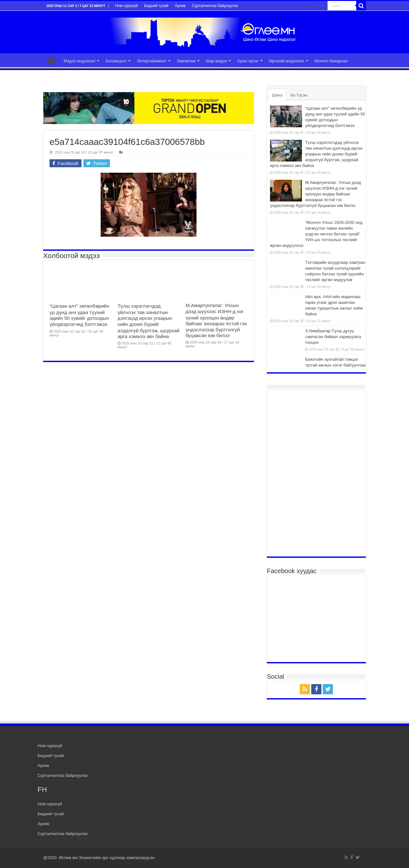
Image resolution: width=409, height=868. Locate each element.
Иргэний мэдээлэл (286, 61)
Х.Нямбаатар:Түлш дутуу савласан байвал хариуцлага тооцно (333, 337)
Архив (180, 6)
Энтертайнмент (152, 61)
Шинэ (277, 95)
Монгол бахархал (331, 61)
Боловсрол (116, 61)
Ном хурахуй (126, 6)
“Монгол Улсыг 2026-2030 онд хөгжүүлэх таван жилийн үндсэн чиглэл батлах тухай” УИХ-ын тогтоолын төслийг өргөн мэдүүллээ (316, 234)
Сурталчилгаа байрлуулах (215, 6)
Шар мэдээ (216, 61)
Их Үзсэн (299, 95)
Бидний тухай (156, 6)
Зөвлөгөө (186, 61)
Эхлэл (51, 60)
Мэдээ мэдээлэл (79, 61)
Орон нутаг (248, 61)
